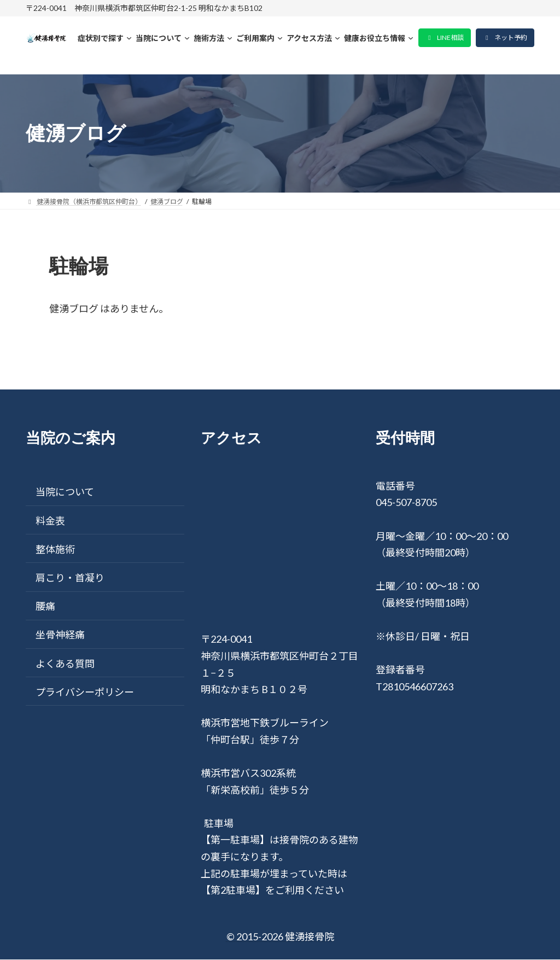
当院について (65, 492)
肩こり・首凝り (70, 578)
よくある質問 (65, 664)
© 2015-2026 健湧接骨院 (280, 936)
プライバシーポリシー (85, 692)
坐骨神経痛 (60, 635)
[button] (445, 38)
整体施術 (55, 549)
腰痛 (45, 607)
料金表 (50, 521)
